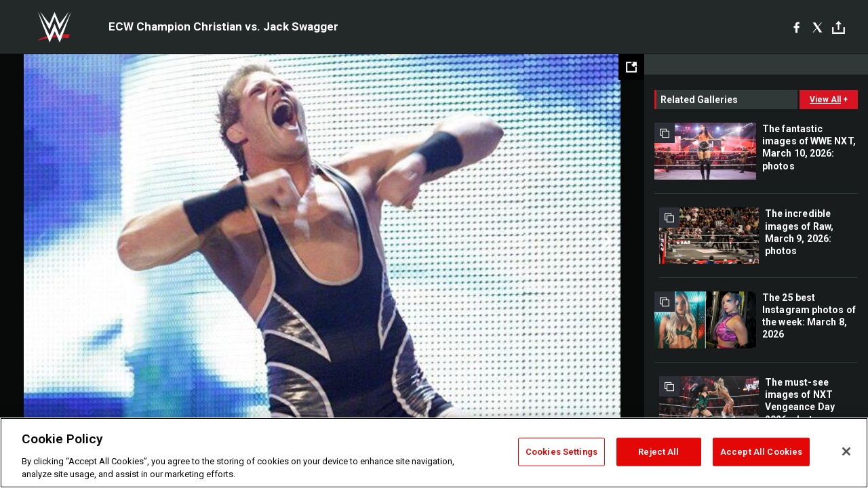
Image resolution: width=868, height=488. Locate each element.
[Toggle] (839, 27)
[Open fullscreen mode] (631, 67)
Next (605, 241)
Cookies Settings (561, 452)
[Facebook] (796, 27)
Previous (39, 241)
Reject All (658, 452)
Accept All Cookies (761, 452)
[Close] (846, 451)
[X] (817, 27)
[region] (434, 453)
